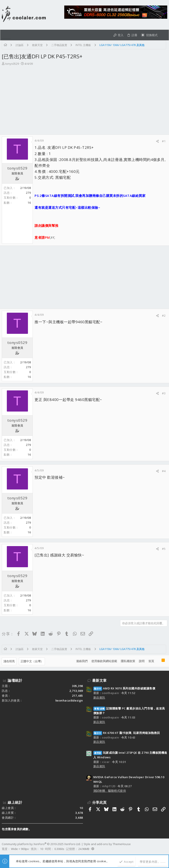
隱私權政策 (128, 661)
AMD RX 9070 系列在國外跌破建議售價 (124, 688)
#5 (164, 549)
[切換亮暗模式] (149, 35)
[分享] (157, 141)
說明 (142, 661)
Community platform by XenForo (41, 844)
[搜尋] (163, 35)
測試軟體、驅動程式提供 (110, 791)
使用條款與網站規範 (104, 661)
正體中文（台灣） (32, 661)
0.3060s (59, 849)
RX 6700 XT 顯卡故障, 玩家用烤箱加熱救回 (127, 733)
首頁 (151, 661)
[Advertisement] (84, 102)
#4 (164, 471)
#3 (164, 393)
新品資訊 (99, 698)
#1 (164, 141)
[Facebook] (165, 846)
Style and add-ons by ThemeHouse (107, 844)
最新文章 (99, 680)
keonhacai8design (69, 700)
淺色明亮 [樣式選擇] (9, 661)
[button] (6, 35)
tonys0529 (12, 64)
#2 (164, 316)
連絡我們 (82, 661)
